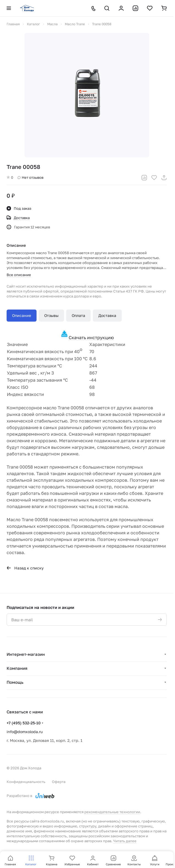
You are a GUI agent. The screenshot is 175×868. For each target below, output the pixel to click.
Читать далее (125, 841)
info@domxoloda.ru (25, 732)
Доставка (107, 315)
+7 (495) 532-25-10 (24, 723)
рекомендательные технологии (112, 812)
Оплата (78, 315)
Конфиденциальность (26, 782)
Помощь (15, 682)
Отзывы (51, 315)
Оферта (59, 782)
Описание (22, 315)
